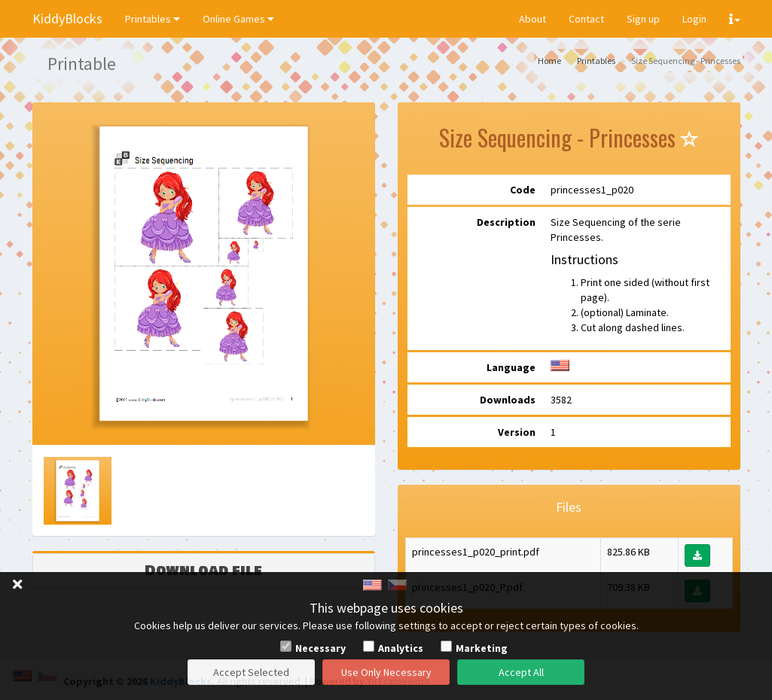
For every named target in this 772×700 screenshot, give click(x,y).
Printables (153, 19)
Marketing (482, 648)
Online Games (238, 19)
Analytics (401, 648)
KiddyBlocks (67, 18)
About (532, 19)
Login (694, 19)
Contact (586, 19)
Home (549, 61)
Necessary (320, 648)
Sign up (643, 19)
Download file (203, 571)
